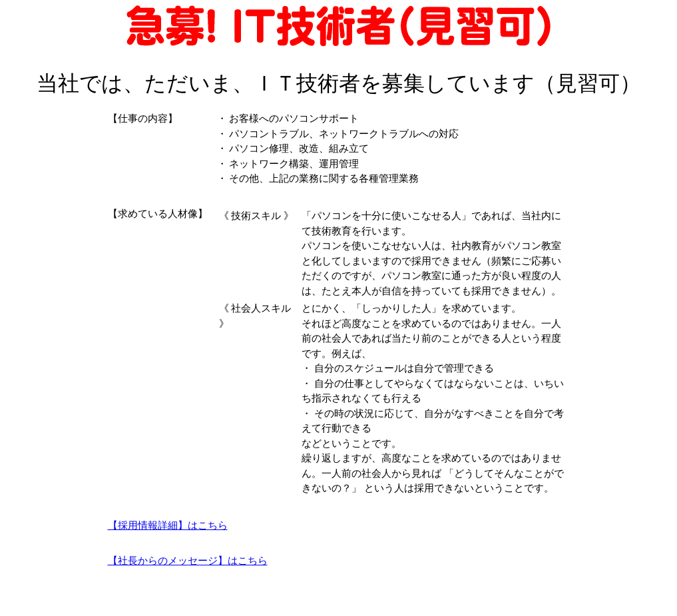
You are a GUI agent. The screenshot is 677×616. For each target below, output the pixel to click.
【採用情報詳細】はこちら (168, 525)
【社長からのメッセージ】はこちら (188, 561)
